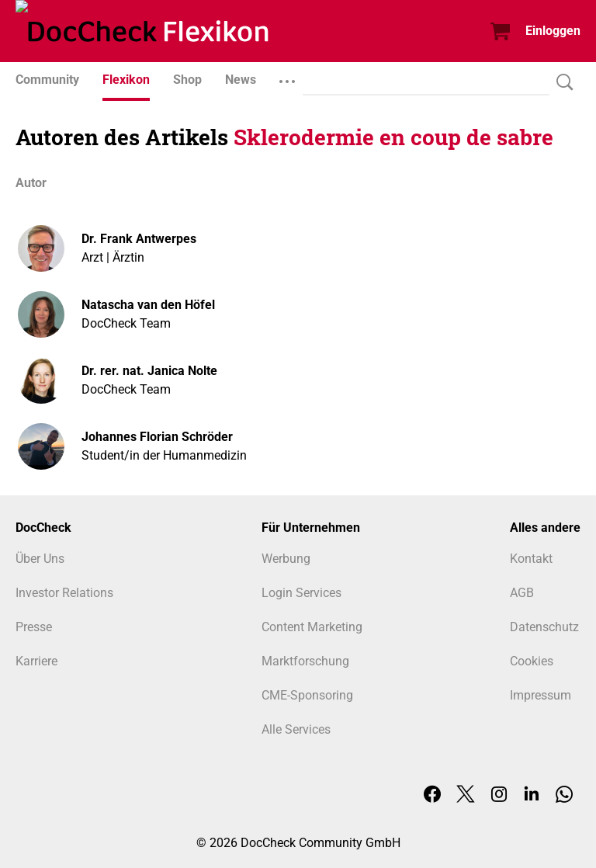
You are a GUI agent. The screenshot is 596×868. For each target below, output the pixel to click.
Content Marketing (312, 627)
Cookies (532, 661)
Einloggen (553, 31)
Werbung (286, 559)
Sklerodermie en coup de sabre (393, 137)
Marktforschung (305, 661)
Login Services (301, 593)
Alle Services (296, 729)
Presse (34, 627)
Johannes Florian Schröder (157, 437)
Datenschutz (544, 627)
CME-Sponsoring (307, 695)
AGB (522, 593)
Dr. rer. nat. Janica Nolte (149, 371)
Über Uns (40, 559)
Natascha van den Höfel (148, 305)
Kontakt (531, 559)
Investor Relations (64, 593)
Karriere (36, 661)
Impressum (541, 695)
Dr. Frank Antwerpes (139, 239)
